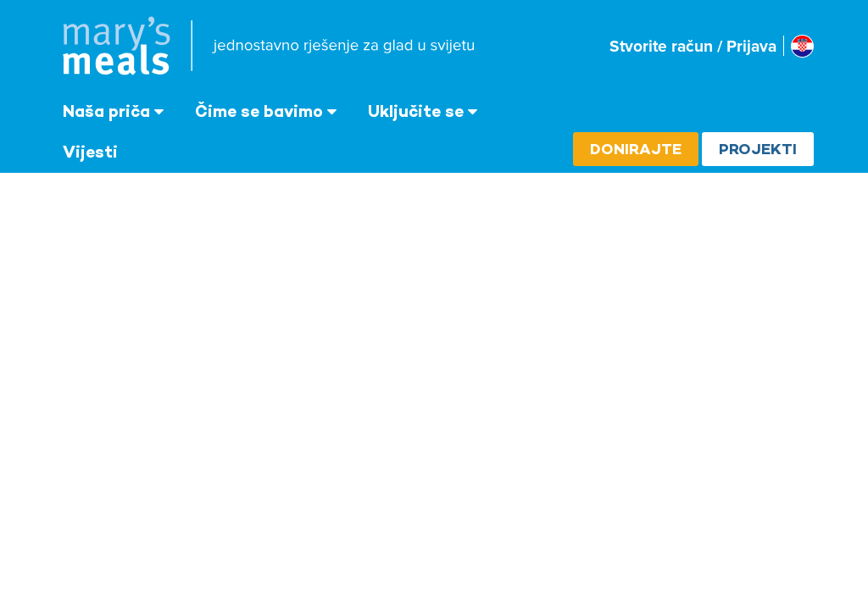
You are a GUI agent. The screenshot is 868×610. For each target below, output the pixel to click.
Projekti (758, 149)
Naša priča (106, 111)
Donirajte (636, 149)
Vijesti (90, 152)
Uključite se (416, 111)
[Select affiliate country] (802, 46)
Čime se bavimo (259, 111)
